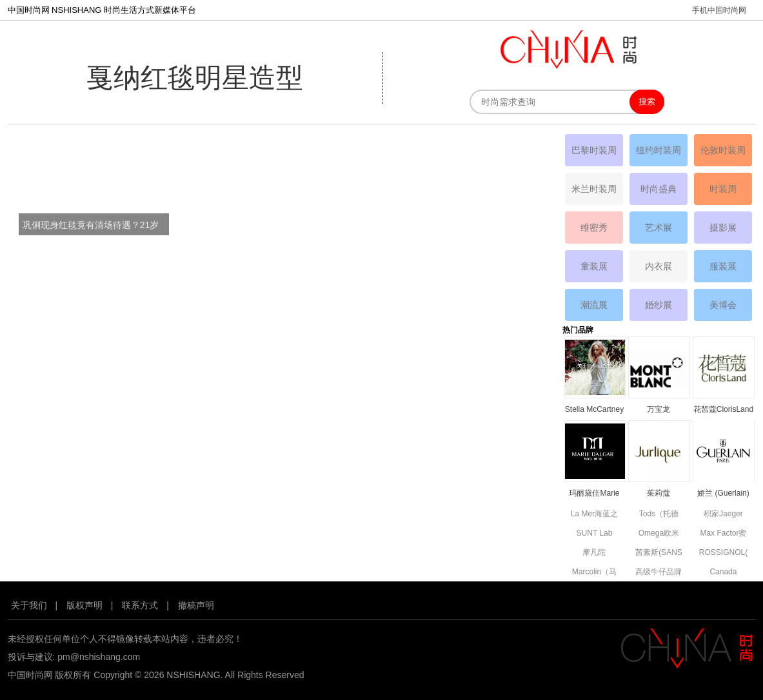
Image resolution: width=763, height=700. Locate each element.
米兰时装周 (594, 189)
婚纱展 (659, 305)
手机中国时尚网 (719, 10)
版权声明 (84, 605)
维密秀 (594, 228)
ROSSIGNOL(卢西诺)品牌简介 (723, 553)
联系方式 (140, 605)
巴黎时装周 (594, 150)
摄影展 (723, 228)
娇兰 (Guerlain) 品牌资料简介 (723, 494)
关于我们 (29, 605)
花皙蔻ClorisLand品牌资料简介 (723, 410)
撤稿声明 (196, 605)
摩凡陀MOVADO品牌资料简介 (594, 553)
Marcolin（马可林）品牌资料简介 (594, 573)
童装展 (594, 266)
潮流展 (594, 305)
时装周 (723, 189)
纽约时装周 (659, 150)
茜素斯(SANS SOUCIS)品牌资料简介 (659, 553)
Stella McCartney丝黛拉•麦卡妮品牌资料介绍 (594, 410)
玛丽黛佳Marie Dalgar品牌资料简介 (594, 494)
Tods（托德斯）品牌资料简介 (659, 515)
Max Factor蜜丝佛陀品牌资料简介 (723, 534)
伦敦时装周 (723, 150)
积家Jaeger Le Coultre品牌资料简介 (723, 515)
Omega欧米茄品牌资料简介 (659, 534)
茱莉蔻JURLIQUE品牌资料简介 (659, 494)
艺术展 (659, 228)
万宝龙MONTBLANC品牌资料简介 (659, 410)
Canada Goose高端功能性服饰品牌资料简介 (723, 573)
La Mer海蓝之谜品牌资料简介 (594, 515)
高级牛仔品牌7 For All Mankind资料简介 (659, 573)
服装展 (723, 266)
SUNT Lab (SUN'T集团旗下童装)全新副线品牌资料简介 (594, 534)
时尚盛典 (659, 189)
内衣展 (659, 266)
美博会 (723, 305)
